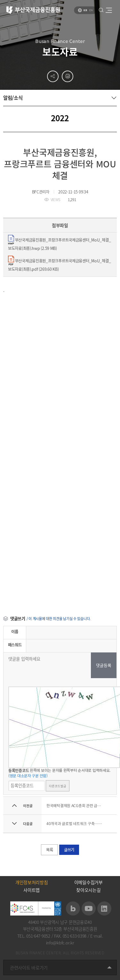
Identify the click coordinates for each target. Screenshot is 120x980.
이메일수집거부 (88, 882)
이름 (15, 632)
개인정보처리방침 (32, 882)
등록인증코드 (19, 771)
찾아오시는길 (88, 890)
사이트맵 (32, 890)
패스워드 (15, 645)
